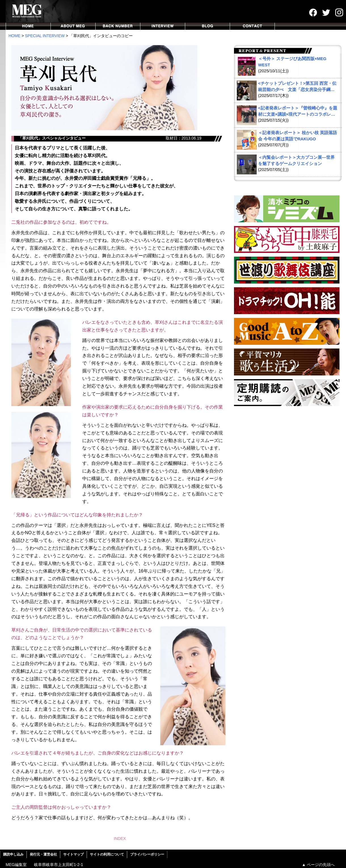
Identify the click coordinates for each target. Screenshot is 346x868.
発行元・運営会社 (43, 854)
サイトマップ (73, 854)
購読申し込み (13, 854)
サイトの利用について (107, 854)
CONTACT (252, 26)
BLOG (208, 26)
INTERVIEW (163, 26)
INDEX (120, 839)
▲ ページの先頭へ (318, 865)
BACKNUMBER (118, 26)
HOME (28, 26)
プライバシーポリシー (147, 854)
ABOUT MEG (73, 26)
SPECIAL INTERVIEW (45, 36)
